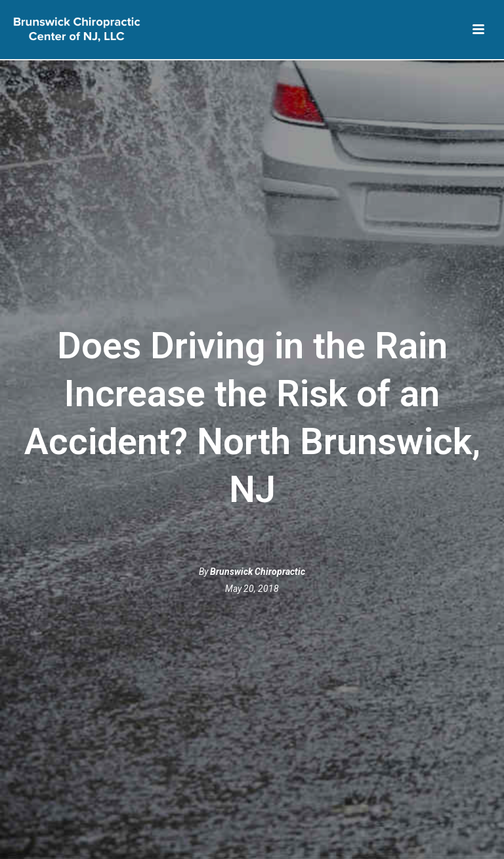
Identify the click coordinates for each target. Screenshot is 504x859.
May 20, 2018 (252, 589)
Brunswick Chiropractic (258, 572)
